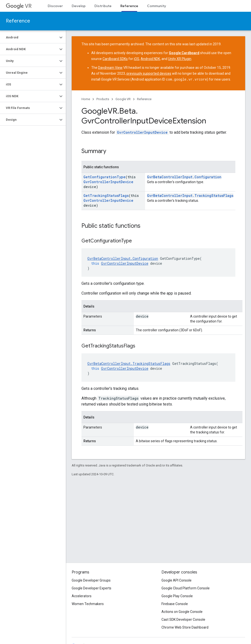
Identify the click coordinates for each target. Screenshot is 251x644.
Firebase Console (175, 604)
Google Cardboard (184, 53)
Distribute (103, 6)
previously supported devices (149, 73)
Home (86, 99)
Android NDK (150, 59)
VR (19, 6)
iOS (137, 59)
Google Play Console (177, 596)
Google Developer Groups (91, 580)
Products (103, 99)
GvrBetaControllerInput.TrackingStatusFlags (190, 195)
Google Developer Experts (91, 588)
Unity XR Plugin (180, 59)
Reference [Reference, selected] (129, 6)
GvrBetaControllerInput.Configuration (184, 177)
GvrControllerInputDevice (142, 132)
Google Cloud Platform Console (186, 588)
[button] (29, 37)
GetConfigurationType (104, 177)
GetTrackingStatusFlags (106, 195)
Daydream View (110, 68)
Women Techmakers (88, 604)
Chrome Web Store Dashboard (185, 627)
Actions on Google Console (182, 612)
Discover (55, 6)
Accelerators (82, 596)
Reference (18, 21)
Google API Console (177, 580)
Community (157, 6)
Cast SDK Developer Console (183, 620)
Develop (79, 6)
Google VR (123, 99)
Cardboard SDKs (115, 59)
